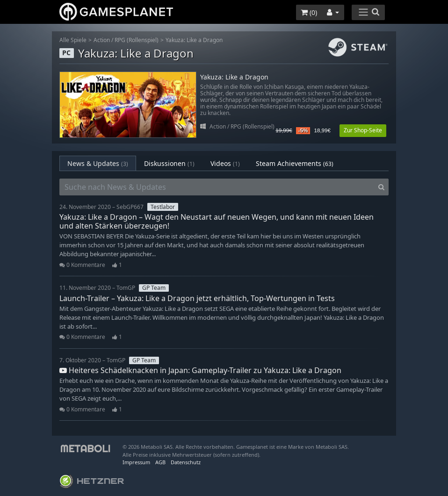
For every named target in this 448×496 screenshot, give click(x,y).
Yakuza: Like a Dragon (194, 40)
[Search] (381, 187)
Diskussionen (169, 163)
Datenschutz (186, 462)
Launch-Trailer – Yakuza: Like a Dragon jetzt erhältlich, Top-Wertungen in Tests (197, 298)
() (309, 12)
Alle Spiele (73, 40)
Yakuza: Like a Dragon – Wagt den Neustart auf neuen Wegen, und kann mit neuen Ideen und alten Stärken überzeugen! (217, 221)
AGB (160, 462)
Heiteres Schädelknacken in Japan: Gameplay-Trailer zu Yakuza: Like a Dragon (200, 370)
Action (102, 40)
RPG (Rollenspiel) (137, 40)
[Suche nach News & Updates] (217, 187)
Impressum (136, 462)
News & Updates (98, 163)
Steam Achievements (295, 163)
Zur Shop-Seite (363, 130)
